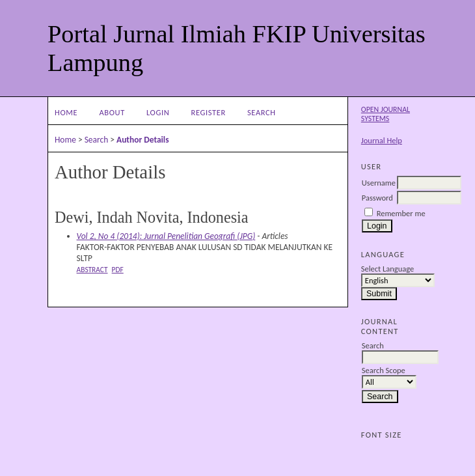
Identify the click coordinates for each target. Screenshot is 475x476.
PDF (118, 270)
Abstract (92, 270)
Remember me (401, 213)
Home (66, 112)
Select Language (387, 269)
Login (158, 112)
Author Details (143, 140)
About (112, 112)
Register (209, 112)
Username (379, 183)
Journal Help (382, 140)
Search (262, 112)
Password (377, 198)
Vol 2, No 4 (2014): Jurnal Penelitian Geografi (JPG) (166, 236)
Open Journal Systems (386, 114)
